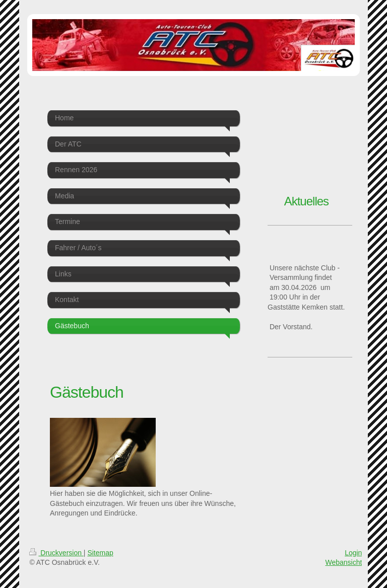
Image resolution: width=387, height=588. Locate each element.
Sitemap (100, 553)
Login (353, 553)
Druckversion (56, 553)
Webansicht (343, 562)
